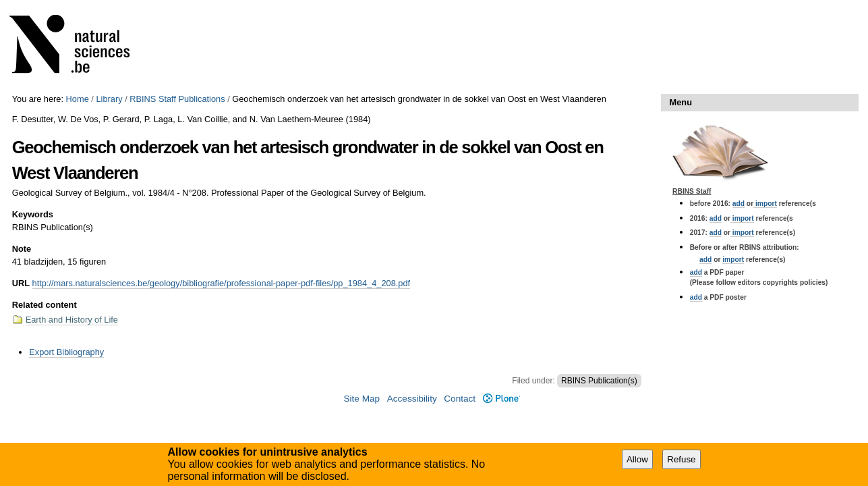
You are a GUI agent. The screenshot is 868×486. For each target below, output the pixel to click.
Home (78, 99)
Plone (501, 399)
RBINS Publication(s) (599, 381)
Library (109, 99)
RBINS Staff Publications (177, 99)
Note (22, 249)
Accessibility (412, 399)
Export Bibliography (66, 352)
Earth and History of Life (72, 320)
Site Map (361, 399)
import (765, 204)
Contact (460, 399)
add (739, 204)
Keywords (33, 214)
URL (21, 283)
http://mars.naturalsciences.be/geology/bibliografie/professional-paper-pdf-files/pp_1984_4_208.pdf (222, 283)
